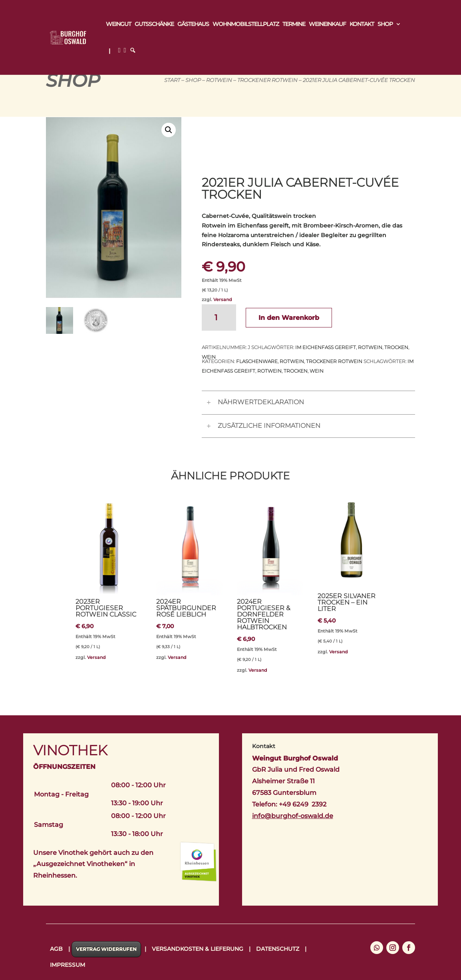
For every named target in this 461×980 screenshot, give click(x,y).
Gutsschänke (154, 24)
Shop (385, 24)
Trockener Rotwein (267, 80)
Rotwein (219, 80)
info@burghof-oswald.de (293, 816)
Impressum (68, 965)
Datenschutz (278, 949)
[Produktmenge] (219, 317)
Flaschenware (257, 361)
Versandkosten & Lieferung (198, 949)
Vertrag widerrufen (106, 949)
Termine (294, 24)
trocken (396, 347)
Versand (223, 299)
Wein (317, 371)
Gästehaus (193, 24)
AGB (56, 949)
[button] (169, 130)
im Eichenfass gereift (326, 347)
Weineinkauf (327, 24)
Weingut (118, 24)
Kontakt (362, 24)
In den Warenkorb (289, 318)
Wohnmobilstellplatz (246, 24)
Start (172, 80)
